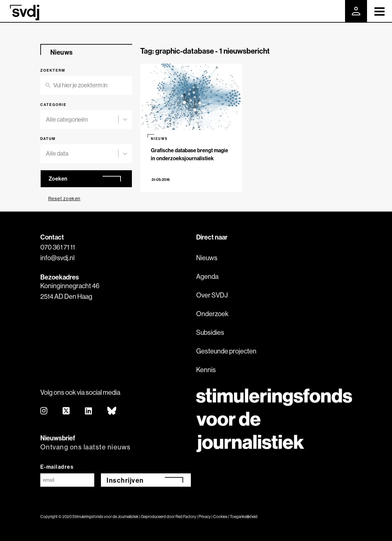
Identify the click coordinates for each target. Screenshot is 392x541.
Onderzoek (212, 314)
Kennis (206, 370)
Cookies (220, 517)
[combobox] (82, 120)
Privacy (205, 517)
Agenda (207, 276)
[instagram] (44, 411)
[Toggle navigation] (380, 11)
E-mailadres (57, 467)
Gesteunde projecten (226, 351)
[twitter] (66, 411)
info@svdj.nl (57, 258)
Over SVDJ (212, 295)
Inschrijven (125, 480)
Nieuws (207, 258)
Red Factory (186, 517)
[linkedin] (89, 411)
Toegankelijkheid (244, 517)
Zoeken (58, 179)
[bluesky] (112, 411)
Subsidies (210, 332)
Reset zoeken (64, 199)
